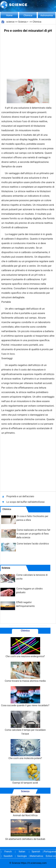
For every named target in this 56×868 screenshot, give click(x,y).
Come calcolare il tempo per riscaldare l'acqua (25, 723)
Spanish (36, 852)
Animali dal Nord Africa (25, 806)
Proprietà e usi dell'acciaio (21, 496)
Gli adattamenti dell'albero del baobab (25, 830)
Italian (22, 852)
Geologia (22, 856)
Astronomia (47, 15)
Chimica (28, 15)
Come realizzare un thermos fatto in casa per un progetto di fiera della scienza (34, 534)
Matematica (36, 856)
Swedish (8, 856)
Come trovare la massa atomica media (25, 672)
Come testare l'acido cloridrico (33, 544)
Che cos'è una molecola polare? (25, 749)
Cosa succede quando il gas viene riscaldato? (25, 697)
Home (9, 15)
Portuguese (50, 852)
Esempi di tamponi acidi (25, 774)
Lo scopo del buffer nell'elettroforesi (26, 502)
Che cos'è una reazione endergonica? (25, 647)
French (8, 852)
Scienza (22, 22)
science (10, 22)
